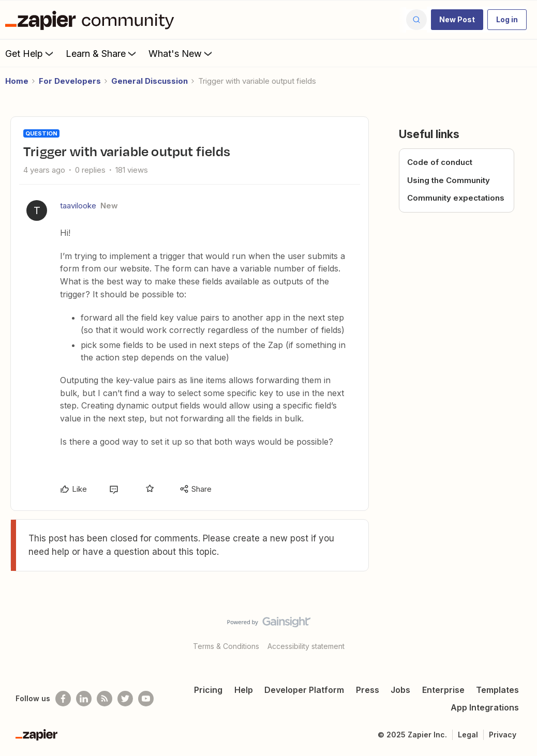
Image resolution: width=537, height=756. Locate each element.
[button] (457, 20)
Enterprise (443, 690)
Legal (468, 735)
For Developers (70, 81)
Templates (497, 690)
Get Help (30, 53)
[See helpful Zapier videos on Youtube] (146, 699)
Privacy (503, 735)
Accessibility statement (306, 646)
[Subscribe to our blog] (105, 699)
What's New (181, 53)
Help (244, 690)
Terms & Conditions (226, 646)
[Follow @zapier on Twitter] (125, 699)
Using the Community (449, 180)
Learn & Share (102, 53)
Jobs (400, 690)
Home (17, 81)
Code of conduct (440, 162)
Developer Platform (304, 690)
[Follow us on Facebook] (63, 699)
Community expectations (456, 198)
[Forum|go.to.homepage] (92, 20)
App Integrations (485, 707)
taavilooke (78, 206)
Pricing (208, 690)
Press (368, 690)
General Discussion (150, 81)
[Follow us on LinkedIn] (84, 699)
